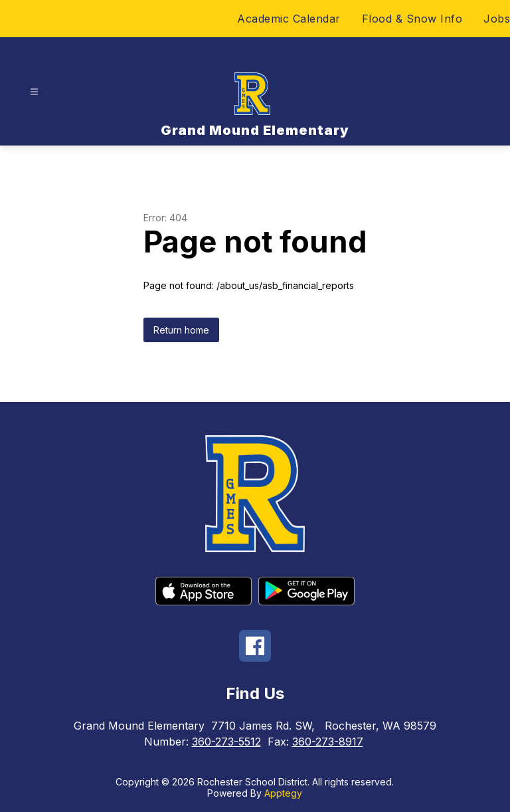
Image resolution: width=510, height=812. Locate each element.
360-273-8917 (328, 742)
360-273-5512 (226, 742)
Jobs (497, 19)
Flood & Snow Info (412, 19)
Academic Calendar (289, 19)
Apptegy (283, 793)
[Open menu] (34, 92)
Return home (181, 330)
